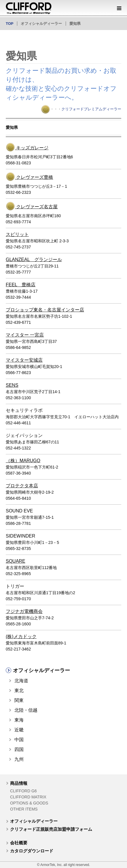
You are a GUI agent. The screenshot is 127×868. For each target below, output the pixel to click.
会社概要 (19, 843)
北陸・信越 (26, 710)
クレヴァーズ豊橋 (34, 177)
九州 (19, 759)
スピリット (17, 234)
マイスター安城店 (24, 360)
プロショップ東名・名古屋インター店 (45, 310)
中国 (19, 740)
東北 (19, 691)
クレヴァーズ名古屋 (36, 207)
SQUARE (16, 561)
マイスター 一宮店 (25, 335)
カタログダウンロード (32, 851)
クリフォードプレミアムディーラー (91, 109)
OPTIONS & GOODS (29, 803)
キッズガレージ (32, 148)
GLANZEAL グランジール (34, 260)
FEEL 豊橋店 (21, 285)
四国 (19, 749)
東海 (19, 720)
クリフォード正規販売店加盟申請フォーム (51, 829)
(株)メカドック (21, 636)
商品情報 (19, 783)
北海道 (21, 681)
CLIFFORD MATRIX (28, 797)
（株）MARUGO (23, 461)
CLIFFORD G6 (23, 791)
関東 (19, 700)
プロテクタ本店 (22, 486)
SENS (12, 385)
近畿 (19, 730)
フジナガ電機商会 (24, 611)
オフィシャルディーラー (34, 821)
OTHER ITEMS (24, 809)
